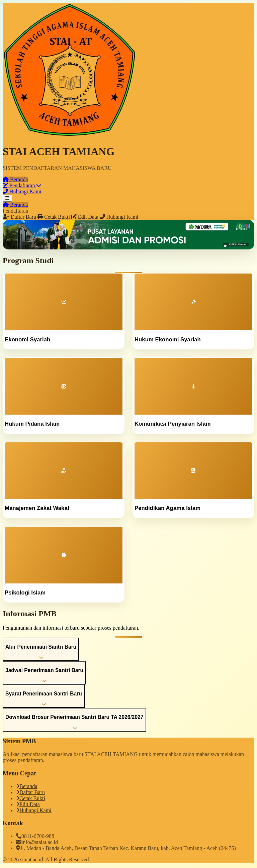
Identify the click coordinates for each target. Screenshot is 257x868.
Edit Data (28, 804)
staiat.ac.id (31, 859)
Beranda (27, 786)
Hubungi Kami (34, 810)
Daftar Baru (30, 792)
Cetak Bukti (31, 798)
